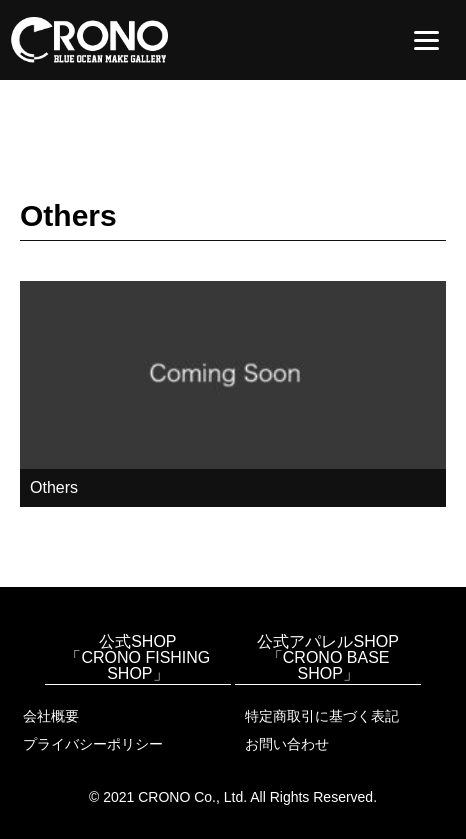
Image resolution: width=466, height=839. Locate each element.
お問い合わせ (287, 744)
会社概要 (51, 716)
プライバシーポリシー (93, 744)
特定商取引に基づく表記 (322, 716)
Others (54, 487)
